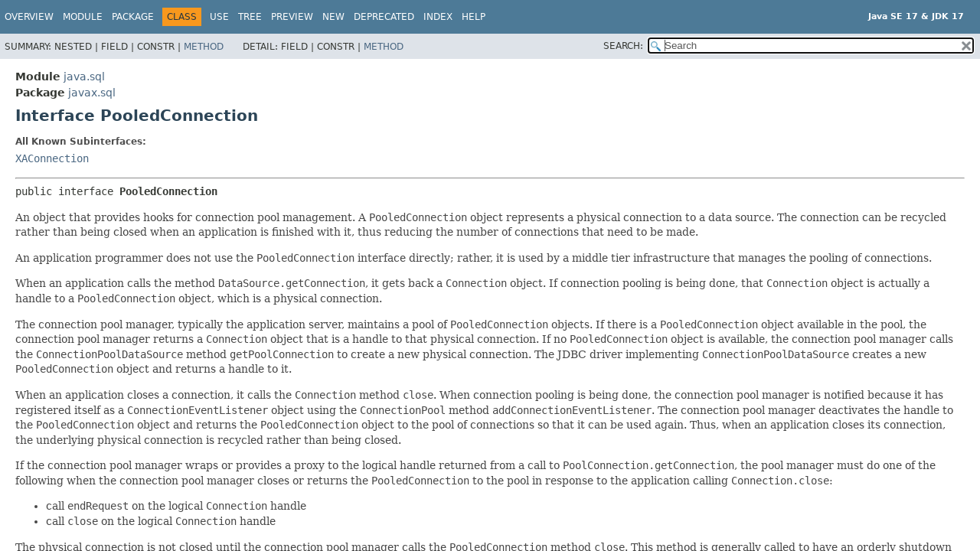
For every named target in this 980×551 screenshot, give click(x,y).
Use (219, 17)
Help (474, 17)
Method (204, 47)
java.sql (84, 77)
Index (438, 17)
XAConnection (52, 158)
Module (83, 17)
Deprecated (384, 17)
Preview (292, 17)
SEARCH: (623, 46)
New (333, 17)
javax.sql (92, 93)
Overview (29, 17)
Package (133, 17)
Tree (250, 17)
